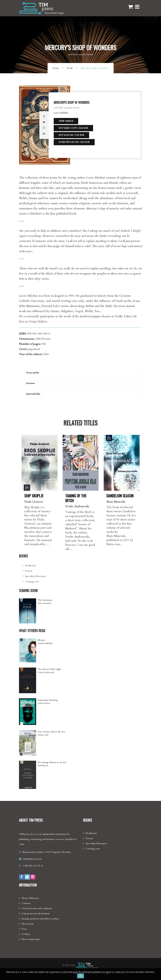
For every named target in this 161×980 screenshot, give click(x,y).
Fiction (29, 571)
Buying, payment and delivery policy (40, 919)
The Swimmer (45, 600)
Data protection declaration (36, 913)
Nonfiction (31, 566)
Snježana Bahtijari (45, 643)
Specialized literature (36, 576)
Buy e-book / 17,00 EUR (71, 135)
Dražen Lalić (43, 735)
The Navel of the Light (49, 669)
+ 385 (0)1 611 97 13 (33, 866)
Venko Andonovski (77, 506)
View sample (66, 121)
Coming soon (32, 582)
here (152, 972)
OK (80, 976)
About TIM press (30, 898)
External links (33, 394)
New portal (27, 924)
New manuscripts (31, 939)
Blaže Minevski (116, 502)
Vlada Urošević (34, 502)
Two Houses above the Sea (51, 732)
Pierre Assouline (44, 603)
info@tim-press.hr (32, 859)
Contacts (26, 903)
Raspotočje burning (48, 700)
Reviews (31, 383)
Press (24, 929)
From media (33, 373)
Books (70, 68)
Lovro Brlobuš (61, 113)
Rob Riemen (43, 765)
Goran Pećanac (44, 703)
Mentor (41, 640)
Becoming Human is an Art (52, 762)
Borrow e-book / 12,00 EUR (74, 142)
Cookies (26, 934)
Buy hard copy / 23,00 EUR (73, 128)
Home (56, 68)
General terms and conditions (37, 908)
